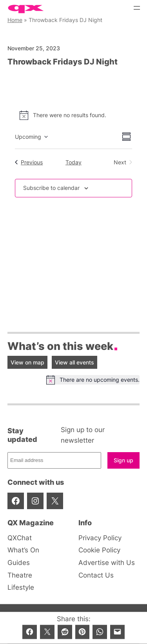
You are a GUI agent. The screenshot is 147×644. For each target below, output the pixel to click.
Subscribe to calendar (51, 188)
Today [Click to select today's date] (73, 162)
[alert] (73, 115)
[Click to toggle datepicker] (31, 137)
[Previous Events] (29, 162)
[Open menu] (137, 8)
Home (15, 20)
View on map (27, 362)
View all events (74, 362)
